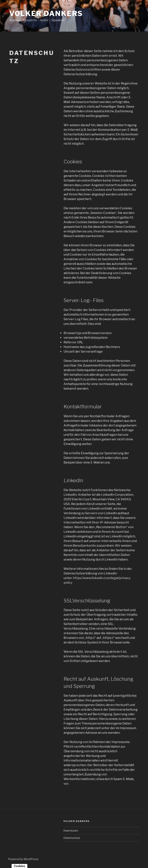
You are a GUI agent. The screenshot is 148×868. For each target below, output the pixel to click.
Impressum (71, 830)
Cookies (19, 866)
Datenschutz (72, 838)
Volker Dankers (46, 14)
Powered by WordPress (23, 859)
